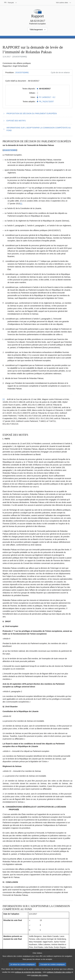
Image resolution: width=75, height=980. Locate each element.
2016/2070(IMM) (22, 72)
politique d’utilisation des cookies (59, 976)
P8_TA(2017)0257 (46, 102)
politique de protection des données (28, 976)
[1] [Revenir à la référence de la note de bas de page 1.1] (4, 399)
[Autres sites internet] (64, 3)
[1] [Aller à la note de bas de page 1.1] (21, 204)
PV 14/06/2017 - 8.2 (47, 97)
